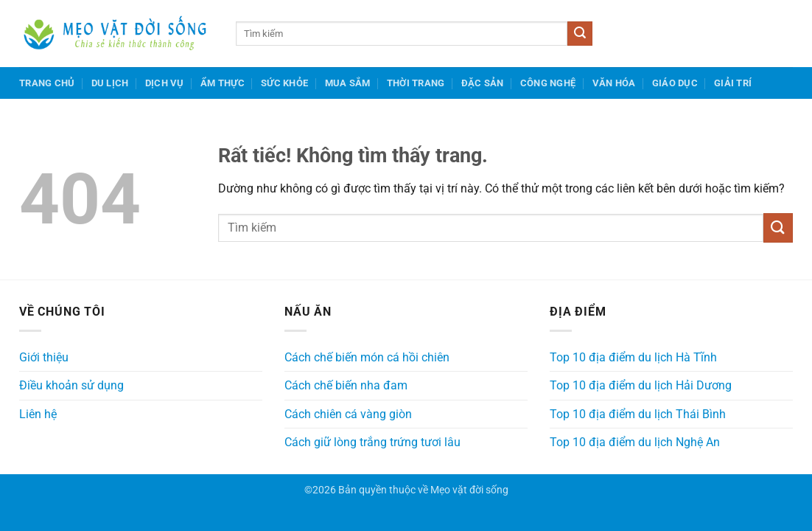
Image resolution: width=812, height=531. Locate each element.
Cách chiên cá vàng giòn (348, 414)
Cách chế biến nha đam (346, 385)
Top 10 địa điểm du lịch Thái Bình (638, 414)
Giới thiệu (44, 357)
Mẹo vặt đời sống (469, 490)
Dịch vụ (165, 83)
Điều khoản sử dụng (71, 385)
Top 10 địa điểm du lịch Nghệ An (635, 442)
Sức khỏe (284, 83)
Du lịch (110, 83)
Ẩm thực (223, 83)
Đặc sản (483, 83)
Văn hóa (614, 83)
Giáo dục (675, 83)
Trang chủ (47, 83)
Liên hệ (38, 414)
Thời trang (416, 83)
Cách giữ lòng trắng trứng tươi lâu (372, 442)
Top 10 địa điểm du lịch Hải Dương (641, 385)
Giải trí (733, 83)
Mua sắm (348, 83)
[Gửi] (580, 34)
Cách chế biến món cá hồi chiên (367, 357)
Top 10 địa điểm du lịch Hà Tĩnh (633, 357)
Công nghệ (548, 83)
